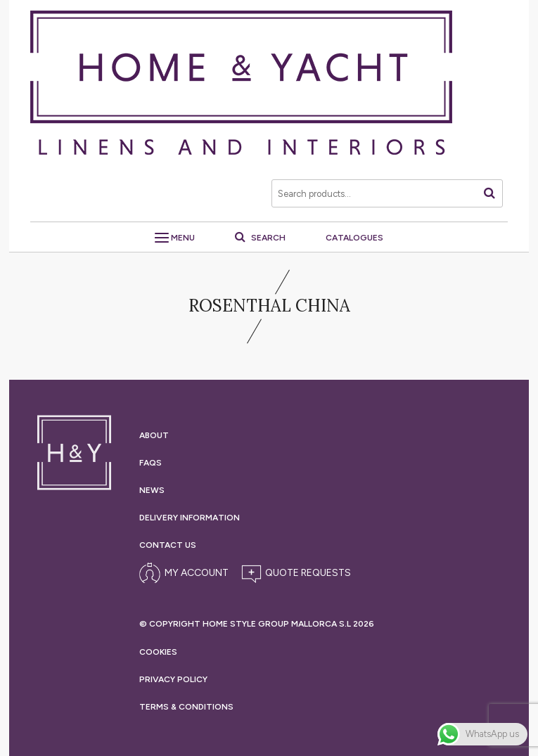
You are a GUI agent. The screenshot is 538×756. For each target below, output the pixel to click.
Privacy (173, 679)
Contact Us (168, 545)
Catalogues (354, 238)
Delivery (190, 518)
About (154, 435)
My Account (197, 573)
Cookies (158, 652)
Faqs (150, 463)
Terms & (186, 707)
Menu (175, 238)
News (152, 490)
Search (260, 238)
